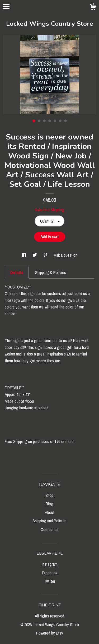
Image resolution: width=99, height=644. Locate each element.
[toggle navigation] (6, 7)
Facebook (50, 573)
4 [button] (50, 121)
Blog (49, 504)
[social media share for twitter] (35, 255)
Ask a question (66, 255)
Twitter (50, 581)
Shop (49, 495)
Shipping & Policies (51, 272)
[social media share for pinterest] (46, 255)
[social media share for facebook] (25, 255)
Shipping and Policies (49, 521)
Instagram (50, 564)
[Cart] (93, 8)
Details (17, 272)
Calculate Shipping (49, 210)
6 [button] (60, 121)
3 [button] (44, 121)
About (50, 512)
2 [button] (39, 121)
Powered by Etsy (50, 633)
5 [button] (55, 121)
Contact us (49, 529)
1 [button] (34, 121)
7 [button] (65, 121)
